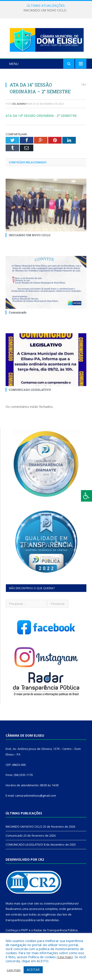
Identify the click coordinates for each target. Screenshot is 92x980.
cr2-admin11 (20, 104)
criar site (33, 903)
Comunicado (18, 312)
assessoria (37, 909)
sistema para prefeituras (61, 903)
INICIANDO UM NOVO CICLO (45, 10)
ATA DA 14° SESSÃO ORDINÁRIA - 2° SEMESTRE (41, 116)
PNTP (25, 930)
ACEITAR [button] (33, 970)
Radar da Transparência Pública (56, 930)
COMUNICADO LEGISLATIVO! (30, 390)
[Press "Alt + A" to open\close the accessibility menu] (86, 496)
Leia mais (65, 957)
